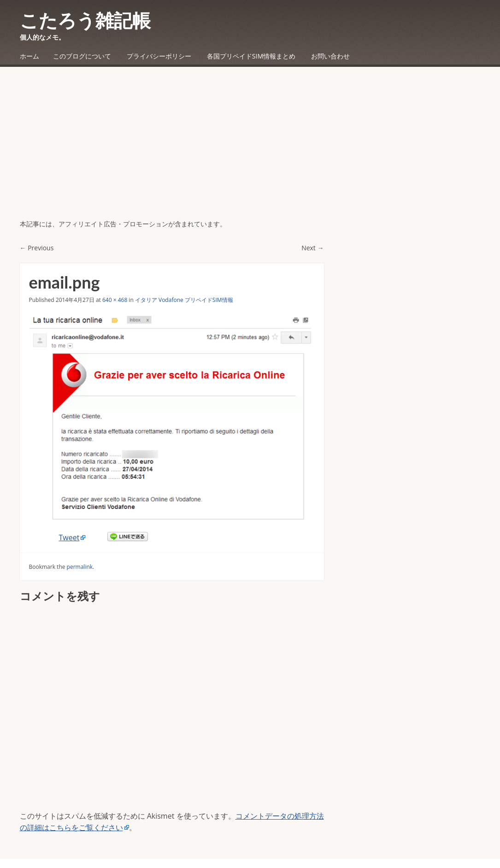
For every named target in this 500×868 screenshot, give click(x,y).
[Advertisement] (250, 150)
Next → (312, 248)
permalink (80, 567)
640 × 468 (115, 300)
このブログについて (82, 56)
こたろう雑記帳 (85, 20)
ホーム (29, 56)
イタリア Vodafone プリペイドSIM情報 (184, 300)
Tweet (69, 537)
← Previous (37, 248)
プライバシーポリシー (159, 56)
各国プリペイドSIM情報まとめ (251, 56)
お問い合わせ (330, 56)
